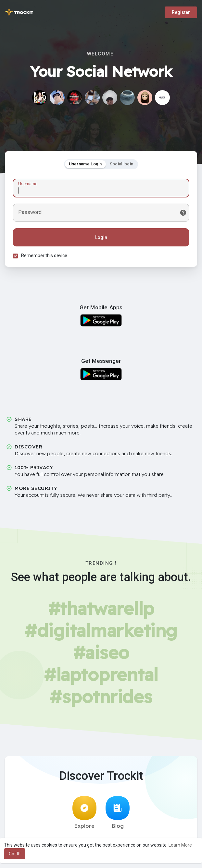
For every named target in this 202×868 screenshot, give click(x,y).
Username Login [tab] (85, 164)
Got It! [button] (15, 854)
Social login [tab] (122, 164)
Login (101, 237)
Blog (118, 813)
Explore (84, 813)
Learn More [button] (180, 845)
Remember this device (44, 256)
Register (181, 12)
